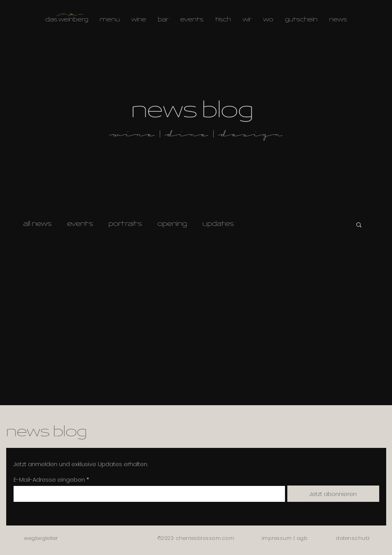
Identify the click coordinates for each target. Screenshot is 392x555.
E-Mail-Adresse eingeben (49, 480)
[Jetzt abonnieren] (333, 494)
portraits (125, 224)
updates (218, 224)
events (80, 224)
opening (172, 224)
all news (37, 224)
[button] (359, 225)
